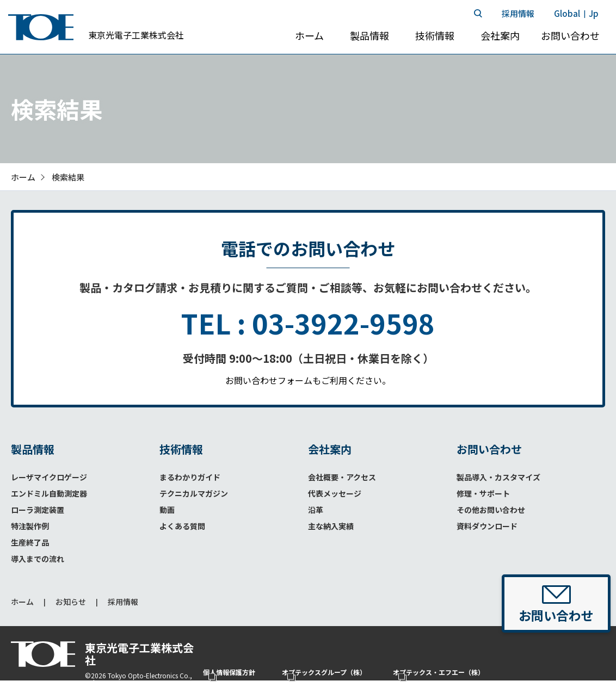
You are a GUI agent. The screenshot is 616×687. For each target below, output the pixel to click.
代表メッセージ (335, 493)
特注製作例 (30, 526)
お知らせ (71, 602)
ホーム (22, 602)
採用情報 (123, 602)
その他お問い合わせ (491, 510)
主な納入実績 (331, 526)
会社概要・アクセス (342, 477)
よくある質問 (182, 526)
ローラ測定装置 (38, 510)
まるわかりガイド (190, 477)
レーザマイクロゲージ (49, 477)
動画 (167, 510)
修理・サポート (483, 493)
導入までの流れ (38, 559)
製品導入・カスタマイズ (498, 477)
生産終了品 (30, 542)
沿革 (316, 510)
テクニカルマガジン (194, 493)
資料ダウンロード (487, 526)
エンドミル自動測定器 (49, 493)
